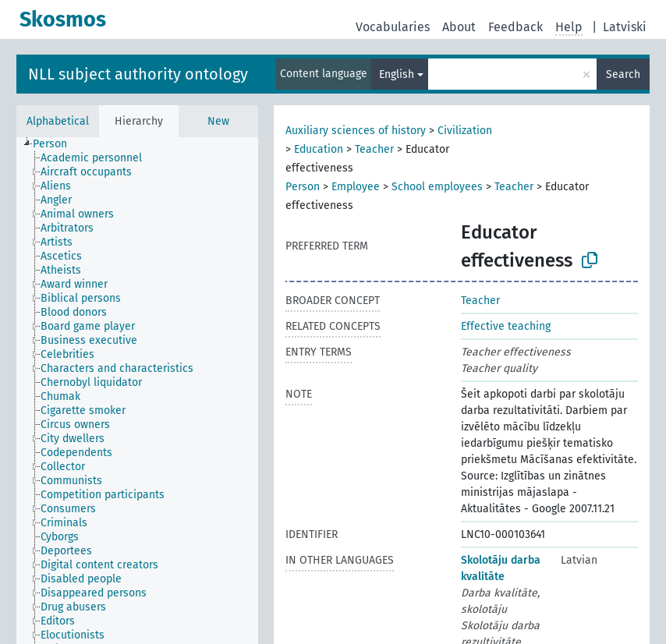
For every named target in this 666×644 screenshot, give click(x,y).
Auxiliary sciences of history (356, 131)
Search (623, 74)
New (218, 121)
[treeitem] (57, 144)
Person (303, 187)
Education (319, 149)
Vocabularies (393, 27)
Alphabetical (58, 121)
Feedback (515, 27)
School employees (437, 187)
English (397, 74)
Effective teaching (506, 326)
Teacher (374, 149)
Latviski (625, 27)
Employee (356, 187)
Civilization (465, 131)
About (459, 27)
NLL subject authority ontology (138, 74)
